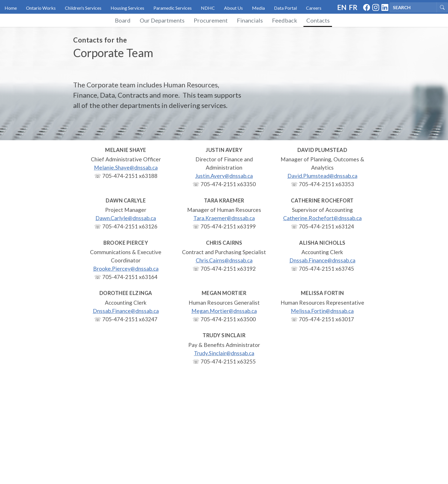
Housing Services (127, 8)
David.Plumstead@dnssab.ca (322, 176)
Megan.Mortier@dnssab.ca (224, 311)
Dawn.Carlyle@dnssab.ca (126, 218)
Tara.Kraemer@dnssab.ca (224, 218)
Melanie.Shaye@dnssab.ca (126, 167)
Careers (314, 8)
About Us (233, 8)
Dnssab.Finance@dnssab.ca (322, 260)
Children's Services (83, 8)
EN (342, 7)
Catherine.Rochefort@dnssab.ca (322, 218)
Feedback (285, 20)
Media (258, 8)
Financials (250, 20)
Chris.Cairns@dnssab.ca (224, 260)
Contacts (318, 20)
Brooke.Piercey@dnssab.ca (126, 269)
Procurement (211, 20)
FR (353, 7)
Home (11, 8)
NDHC (208, 8)
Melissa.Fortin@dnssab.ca (322, 311)
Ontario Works (41, 8)
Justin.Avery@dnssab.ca (224, 176)
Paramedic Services (173, 8)
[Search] (413, 7)
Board (123, 20)
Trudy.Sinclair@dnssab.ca (224, 353)
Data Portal (285, 8)
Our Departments (162, 20)
